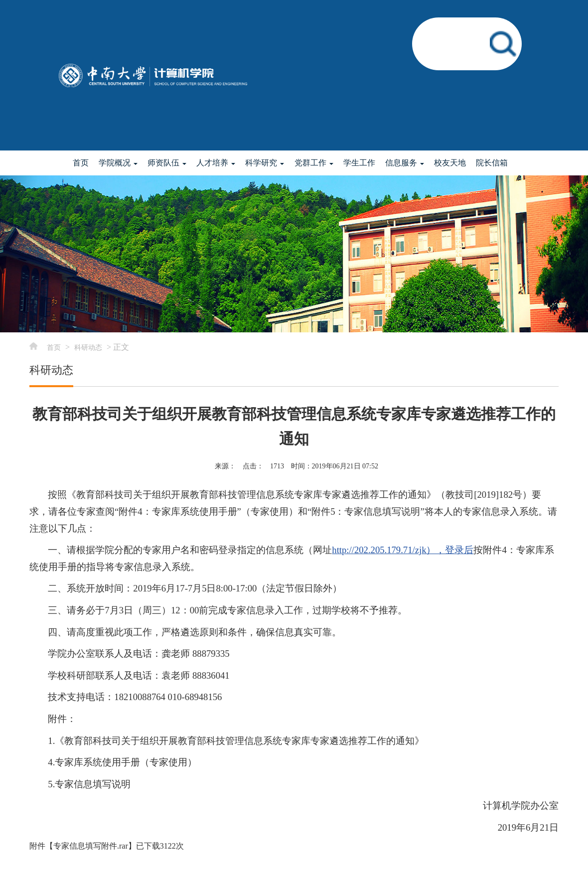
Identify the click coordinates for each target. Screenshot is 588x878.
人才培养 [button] (216, 163)
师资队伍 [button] (167, 163)
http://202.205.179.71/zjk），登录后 (403, 550)
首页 (81, 163)
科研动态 (88, 348)
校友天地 (450, 163)
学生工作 (359, 163)
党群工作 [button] (314, 163)
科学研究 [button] (265, 163)
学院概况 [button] (118, 163)
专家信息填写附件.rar (91, 846)
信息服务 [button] (405, 163)
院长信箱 (492, 163)
